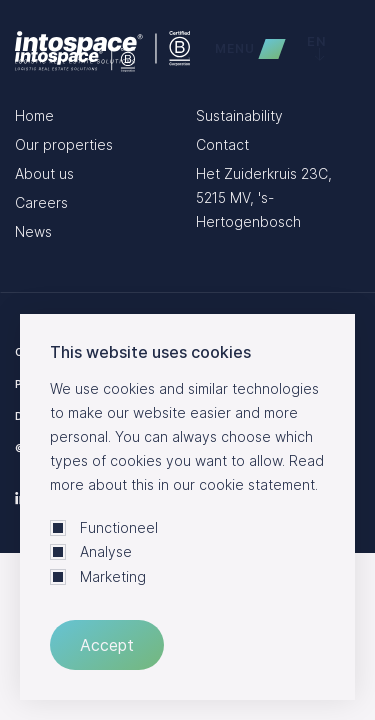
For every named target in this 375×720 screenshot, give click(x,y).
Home (34, 115)
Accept (107, 645)
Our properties (64, 144)
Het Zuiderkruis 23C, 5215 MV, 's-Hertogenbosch (264, 197)
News (33, 231)
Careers (41, 202)
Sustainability (239, 115)
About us (44, 173)
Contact (222, 144)
